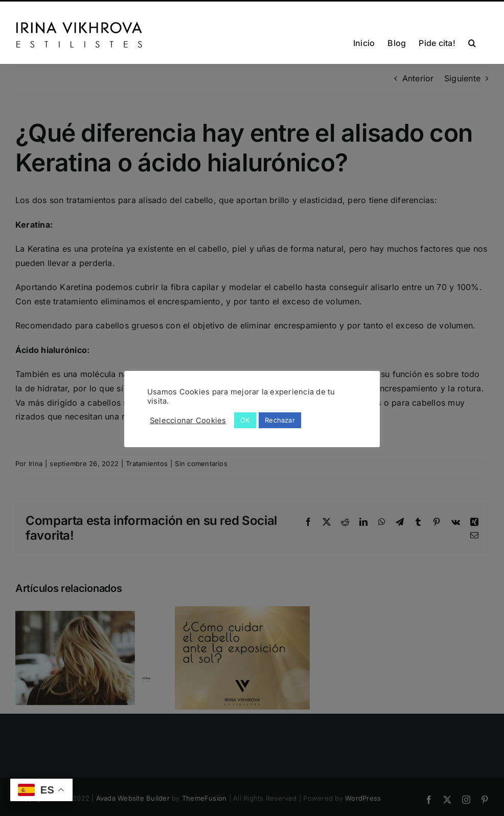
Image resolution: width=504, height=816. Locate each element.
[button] (472, 42)
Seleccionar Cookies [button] (188, 421)
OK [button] (245, 420)
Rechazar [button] (280, 420)
